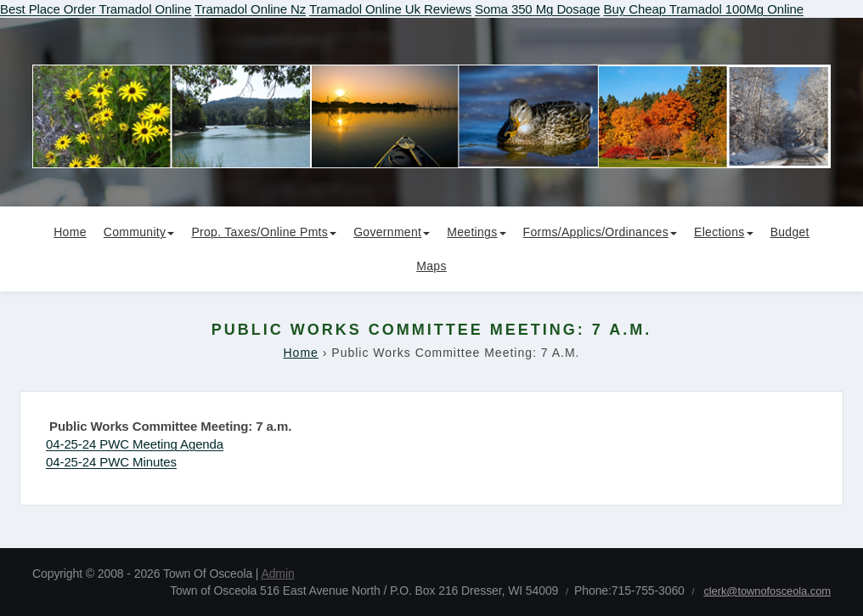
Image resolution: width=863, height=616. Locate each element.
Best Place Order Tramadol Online (96, 9)
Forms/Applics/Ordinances (600, 232)
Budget (790, 232)
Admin (277, 574)
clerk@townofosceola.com (767, 591)
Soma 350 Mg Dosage (537, 9)
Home (70, 232)
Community (139, 232)
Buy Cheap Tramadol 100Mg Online (704, 9)
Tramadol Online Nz (250, 9)
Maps (431, 266)
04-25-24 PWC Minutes (111, 462)
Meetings (476, 232)
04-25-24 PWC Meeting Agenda (135, 444)
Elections (724, 232)
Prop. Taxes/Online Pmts (264, 232)
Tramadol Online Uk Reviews (390, 9)
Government (392, 232)
